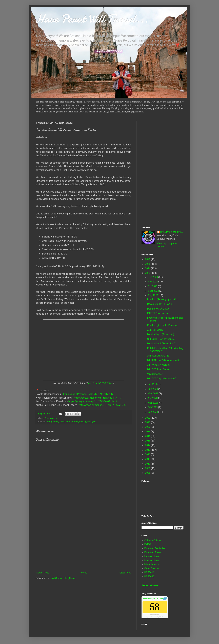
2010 (148, 464)
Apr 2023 (153, 398)
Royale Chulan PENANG (160, 304)
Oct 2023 (153, 286)
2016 (148, 436)
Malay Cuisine (152, 561)
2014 (148, 445)
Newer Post (43, 573)
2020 (148, 427)
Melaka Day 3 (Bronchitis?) (161, 344)
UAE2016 (149, 572)
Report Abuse (150, 585)
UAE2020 (149, 577)
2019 (148, 432)
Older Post (125, 573)
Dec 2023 (153, 277)
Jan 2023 (153, 412)
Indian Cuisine (152, 556)
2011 (148, 459)
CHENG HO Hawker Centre (161, 339)
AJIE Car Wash (155, 330)
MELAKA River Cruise (158, 369)
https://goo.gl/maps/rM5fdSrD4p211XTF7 (98, 398)
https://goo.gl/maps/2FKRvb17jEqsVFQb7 (103, 405)
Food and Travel (153, 552)
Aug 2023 (153, 295)
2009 (148, 468)
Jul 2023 (153, 384)
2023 (148, 273)
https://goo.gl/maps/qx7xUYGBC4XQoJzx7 (93, 401)
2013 (148, 450)
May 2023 (153, 394)
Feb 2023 (153, 407)
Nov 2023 (153, 282)
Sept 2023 (154, 291)
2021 (148, 422)
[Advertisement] (84, 543)
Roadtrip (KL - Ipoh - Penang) (162, 325)
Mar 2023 (153, 403)
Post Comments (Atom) (63, 578)
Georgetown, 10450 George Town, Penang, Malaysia (71, 422)
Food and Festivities (155, 548)
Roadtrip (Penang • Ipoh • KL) (162, 299)
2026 (148, 259)
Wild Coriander (155, 374)
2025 (148, 264)
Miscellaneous (152, 564)
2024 (148, 268)
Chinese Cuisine (153, 540)
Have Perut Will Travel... (92, 19)
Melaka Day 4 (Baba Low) (161, 334)
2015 (148, 441)
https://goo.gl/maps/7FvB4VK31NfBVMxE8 (88, 394)
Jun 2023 (153, 389)
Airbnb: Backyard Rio (158, 356)
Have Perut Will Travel (101, 383)
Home (84, 573)
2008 (148, 473)
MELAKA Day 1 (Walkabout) (162, 379)
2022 (148, 418)
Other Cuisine (51, 418)
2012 (148, 454)
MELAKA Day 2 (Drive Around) (163, 360)
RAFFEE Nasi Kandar (158, 313)
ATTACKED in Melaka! (159, 365)
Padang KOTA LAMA (158, 309)
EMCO (148, 544)
